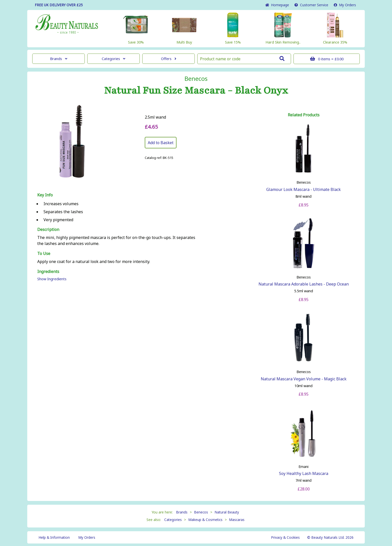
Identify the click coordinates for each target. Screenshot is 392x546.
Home (277, 5)
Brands (59, 59)
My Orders (345, 5)
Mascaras (237, 520)
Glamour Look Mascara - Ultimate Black (303, 189)
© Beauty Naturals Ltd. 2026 (330, 537)
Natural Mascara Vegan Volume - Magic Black (304, 379)
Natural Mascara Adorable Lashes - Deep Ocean (304, 284)
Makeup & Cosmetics (205, 520)
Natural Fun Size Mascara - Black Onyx (196, 91)
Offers (169, 59)
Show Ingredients (52, 279)
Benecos (196, 79)
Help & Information (54, 537)
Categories (113, 59)
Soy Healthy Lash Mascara (304, 473)
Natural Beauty (227, 512)
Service (311, 5)
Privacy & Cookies (285, 537)
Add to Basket (161, 143)
